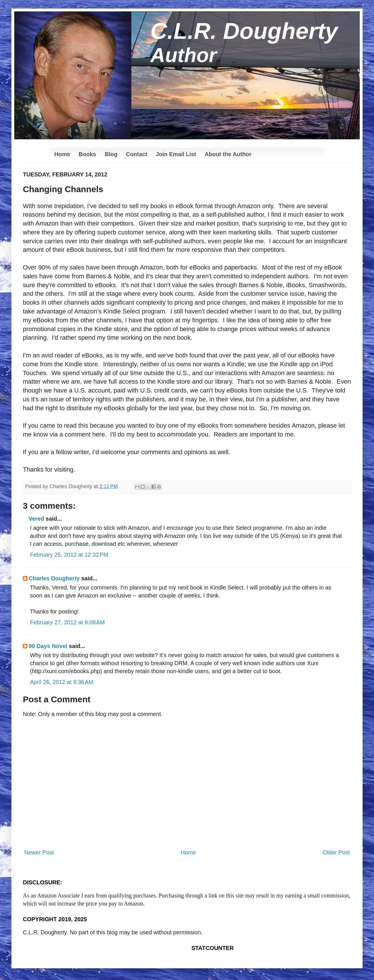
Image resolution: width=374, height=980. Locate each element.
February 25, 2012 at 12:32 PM (69, 555)
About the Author (228, 154)
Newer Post (39, 852)
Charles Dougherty (54, 578)
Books (88, 154)
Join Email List (176, 154)
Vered (36, 519)
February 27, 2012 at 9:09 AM (67, 622)
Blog (111, 154)
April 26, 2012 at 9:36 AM (62, 682)
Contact (136, 154)
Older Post (336, 852)
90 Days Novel (48, 646)
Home (62, 154)
